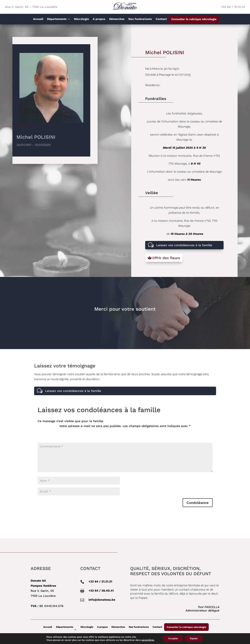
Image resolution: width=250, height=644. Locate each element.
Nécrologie (81, 19)
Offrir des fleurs (166, 258)
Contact (161, 19)
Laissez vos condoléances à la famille (184, 245)
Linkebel (241, 641)
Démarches (117, 19)
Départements (57, 19)
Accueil (38, 19)
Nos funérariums (140, 19)
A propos (99, 19)
